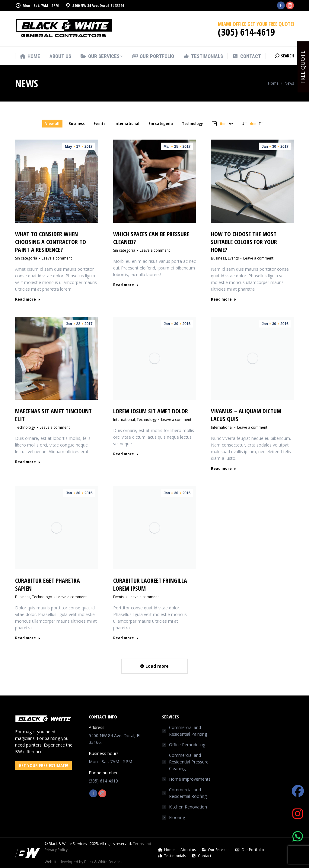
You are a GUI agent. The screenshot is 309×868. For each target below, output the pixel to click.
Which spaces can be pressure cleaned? (151, 238)
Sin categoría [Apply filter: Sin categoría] (161, 123)
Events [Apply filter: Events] (99, 123)
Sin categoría (26, 258)
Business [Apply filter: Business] (76, 123)
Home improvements (190, 779)
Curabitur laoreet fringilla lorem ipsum (150, 584)
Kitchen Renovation (188, 807)
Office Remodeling (187, 745)
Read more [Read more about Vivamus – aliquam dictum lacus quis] (224, 469)
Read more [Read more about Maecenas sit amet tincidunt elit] (28, 462)
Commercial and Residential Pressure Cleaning (189, 762)
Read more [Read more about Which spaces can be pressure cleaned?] (126, 285)
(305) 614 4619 (103, 781)
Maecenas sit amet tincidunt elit (53, 415)
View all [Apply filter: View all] (52, 123)
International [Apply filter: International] (127, 123)
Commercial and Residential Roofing (188, 793)
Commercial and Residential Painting (188, 731)
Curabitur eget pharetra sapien (48, 584)
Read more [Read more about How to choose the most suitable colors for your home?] (224, 299)
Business (218, 258)
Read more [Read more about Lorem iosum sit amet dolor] (126, 454)
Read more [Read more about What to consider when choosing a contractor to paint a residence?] (28, 299)
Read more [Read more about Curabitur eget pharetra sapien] (28, 638)
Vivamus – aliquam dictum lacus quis (246, 415)
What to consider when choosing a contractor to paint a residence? (51, 242)
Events (233, 258)
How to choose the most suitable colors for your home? (244, 242)
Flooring (177, 817)
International (124, 419)
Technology (25, 427)
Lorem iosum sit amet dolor (151, 411)
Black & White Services (103, 862)
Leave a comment (57, 258)
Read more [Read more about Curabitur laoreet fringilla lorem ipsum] (126, 638)
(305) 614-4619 (246, 32)
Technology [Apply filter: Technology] (192, 123)
